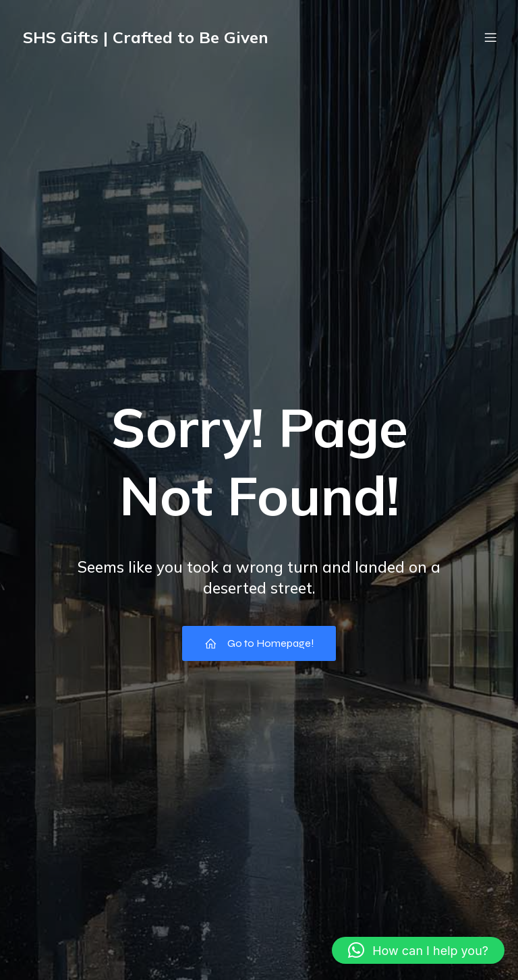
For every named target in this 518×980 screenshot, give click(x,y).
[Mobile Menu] (490, 37)
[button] (418, 950)
